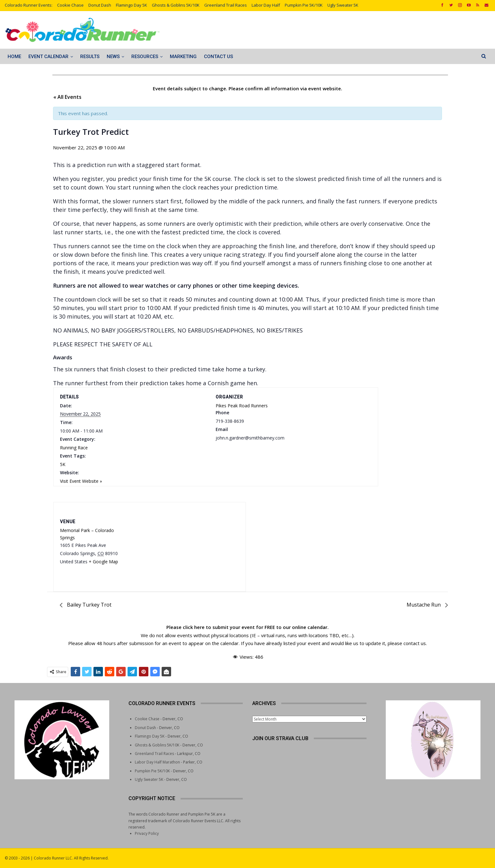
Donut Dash (100, 5)
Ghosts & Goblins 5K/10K (176, 5)
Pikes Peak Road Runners (242, 406)
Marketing (183, 57)
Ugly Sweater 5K (343, 5)
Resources (145, 57)
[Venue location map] (184, 542)
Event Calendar (48, 57)
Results (90, 57)
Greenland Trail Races (226, 5)
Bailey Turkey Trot (89, 605)
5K (63, 464)
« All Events (67, 97)
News (113, 57)
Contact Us (218, 57)
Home (14, 57)
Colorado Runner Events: (29, 5)
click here (194, 627)
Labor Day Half (266, 5)
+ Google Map (103, 562)
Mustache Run (424, 605)
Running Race (74, 448)
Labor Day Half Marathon (157, 762)
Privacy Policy (147, 833)
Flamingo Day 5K (131, 5)
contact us (415, 643)
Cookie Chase (70, 5)
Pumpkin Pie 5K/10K (304, 5)
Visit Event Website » (81, 481)
